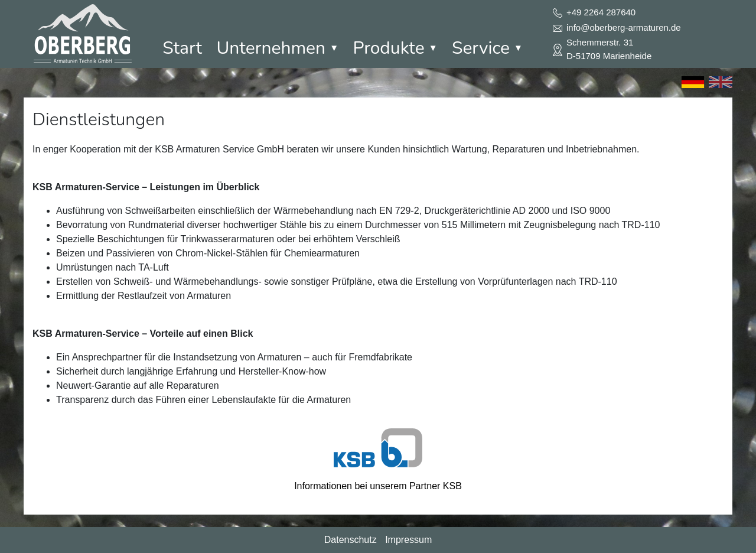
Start (182, 48)
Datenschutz (351, 540)
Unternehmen (277, 48)
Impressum (408, 540)
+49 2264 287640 (601, 12)
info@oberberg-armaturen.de (624, 27)
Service (487, 48)
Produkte (395, 48)
